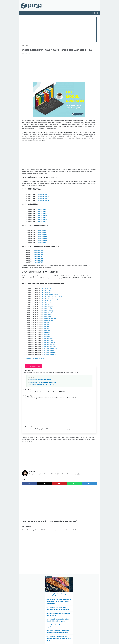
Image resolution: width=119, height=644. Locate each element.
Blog (45, 10)
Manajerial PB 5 (42, 233)
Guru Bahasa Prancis (48, 362)
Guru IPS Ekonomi (48, 322)
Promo (58, 10)
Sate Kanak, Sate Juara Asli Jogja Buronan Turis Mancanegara (87, 31)
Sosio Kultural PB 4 (43, 215)
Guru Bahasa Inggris (48, 338)
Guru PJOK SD (46, 310)
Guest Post (61, 638)
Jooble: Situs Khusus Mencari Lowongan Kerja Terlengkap (87, 72)
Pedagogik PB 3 (42, 250)
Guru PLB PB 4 (39, 271)
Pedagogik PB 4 (42, 252)
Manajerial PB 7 (42, 236)
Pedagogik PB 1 (42, 246)
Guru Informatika (47, 320)
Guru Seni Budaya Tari (49, 368)
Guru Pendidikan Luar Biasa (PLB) (52, 314)
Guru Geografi (46, 350)
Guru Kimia (45, 344)
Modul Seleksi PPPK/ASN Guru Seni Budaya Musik (43, 401)
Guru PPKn (45, 346)
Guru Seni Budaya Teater (49, 366)
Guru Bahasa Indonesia (49, 336)
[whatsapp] (57, 509)
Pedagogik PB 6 (42, 256)
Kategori (31, 10)
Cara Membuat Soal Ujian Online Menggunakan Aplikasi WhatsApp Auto (87, 48)
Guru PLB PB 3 (39, 269)
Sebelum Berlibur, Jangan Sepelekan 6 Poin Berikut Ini (87, 56)
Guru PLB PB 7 (39, 277)
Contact (68, 638)
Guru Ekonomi (46, 348)
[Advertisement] (47, 28)
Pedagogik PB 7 (42, 258)
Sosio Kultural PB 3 (43, 213)
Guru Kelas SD (46, 308)
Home (24, 10)
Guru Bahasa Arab (48, 356)
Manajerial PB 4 (42, 231)
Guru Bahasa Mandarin (49, 364)
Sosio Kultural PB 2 (43, 211)
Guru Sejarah (46, 352)
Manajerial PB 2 (42, 227)
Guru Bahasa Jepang (48, 358)
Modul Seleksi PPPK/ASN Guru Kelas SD (40, 399)
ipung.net (62, 641)
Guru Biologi (46, 342)
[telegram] (67, 509)
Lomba (39, 10)
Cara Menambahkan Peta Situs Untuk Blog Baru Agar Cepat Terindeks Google (87, 107)
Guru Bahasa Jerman (48, 360)
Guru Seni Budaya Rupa (49, 370)
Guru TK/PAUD (47, 306)
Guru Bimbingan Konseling (50, 316)
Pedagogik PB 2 (42, 248)
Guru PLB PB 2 (39, 267)
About (55, 638)
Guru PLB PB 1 (39, 265)
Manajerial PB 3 (42, 229)
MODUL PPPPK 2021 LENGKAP (35, 375)
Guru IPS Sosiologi (48, 328)
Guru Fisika (46, 340)
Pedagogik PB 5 (42, 254)
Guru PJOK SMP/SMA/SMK (50, 312)
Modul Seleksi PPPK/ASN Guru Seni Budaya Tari (42, 404)
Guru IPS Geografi (47, 324)
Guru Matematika (47, 318)
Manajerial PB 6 (42, 235)
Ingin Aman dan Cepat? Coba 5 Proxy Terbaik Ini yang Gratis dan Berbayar (87, 80)
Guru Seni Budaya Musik (49, 372)
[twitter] (37, 509)
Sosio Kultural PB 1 (43, 209)
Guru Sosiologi (47, 354)
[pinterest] (47, 509)
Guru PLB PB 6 (39, 275)
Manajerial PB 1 (42, 225)
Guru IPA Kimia (47, 334)
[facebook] (27, 509)
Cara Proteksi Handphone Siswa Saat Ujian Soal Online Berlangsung (87, 64)
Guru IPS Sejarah (47, 326)
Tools (65, 10)
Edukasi (51, 10)
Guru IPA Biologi (47, 330)
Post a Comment (33, 56)
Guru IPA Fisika (47, 332)
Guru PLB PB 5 (39, 273)
